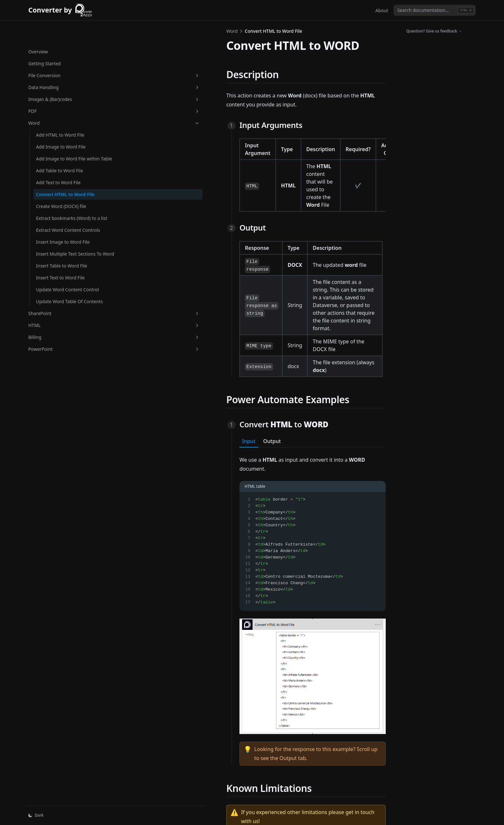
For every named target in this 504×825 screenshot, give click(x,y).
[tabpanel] (259, 525)
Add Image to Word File (61, 126)
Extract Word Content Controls (59, 233)
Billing (60, 364)
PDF (60, 91)
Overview (38, 31)
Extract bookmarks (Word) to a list (63, 214)
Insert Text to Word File (60, 291)
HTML (60, 352)
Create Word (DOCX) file (61, 199)
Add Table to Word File (60, 157)
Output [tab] (164, 355)
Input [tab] (141, 355)
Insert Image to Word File (63, 248)
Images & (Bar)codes (60, 79)
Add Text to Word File (58, 169)
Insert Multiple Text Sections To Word (56, 264)
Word (60, 102)
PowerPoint (60, 376)
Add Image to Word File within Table (61, 141)
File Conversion (60, 55)
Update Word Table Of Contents (59, 325)
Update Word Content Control (59, 306)
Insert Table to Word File (62, 279)
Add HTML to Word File (60, 114)
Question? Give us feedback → (434, 31)
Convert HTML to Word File (61, 184)
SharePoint (60, 340)
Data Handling (60, 67)
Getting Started (45, 43)
